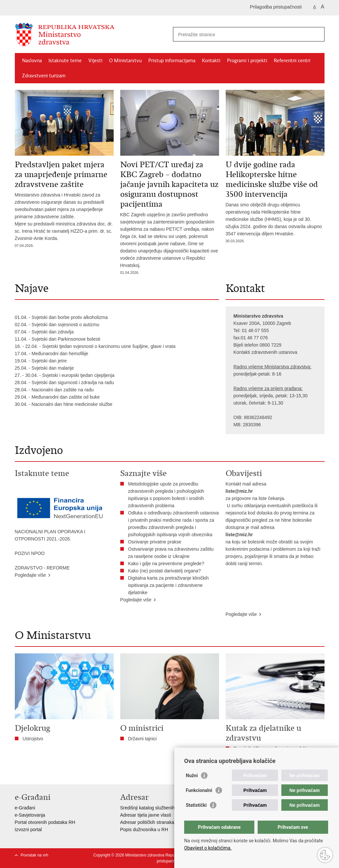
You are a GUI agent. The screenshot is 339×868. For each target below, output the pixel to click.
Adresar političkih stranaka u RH (153, 822)
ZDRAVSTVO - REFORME (42, 568)
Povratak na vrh (35, 855)
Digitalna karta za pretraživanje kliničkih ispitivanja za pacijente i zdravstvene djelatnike (169, 585)
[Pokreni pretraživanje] (317, 34)
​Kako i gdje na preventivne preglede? (168, 564)
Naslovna (32, 61)
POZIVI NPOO (30, 553)
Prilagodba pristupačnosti (276, 7)
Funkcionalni (199, 790)
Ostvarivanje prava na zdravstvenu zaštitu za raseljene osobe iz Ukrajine (171, 553)
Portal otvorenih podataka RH (45, 822)
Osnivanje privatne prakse (155, 542)
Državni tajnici (142, 739)
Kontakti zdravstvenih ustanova (266, 352)
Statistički (196, 805)
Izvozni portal (28, 829)
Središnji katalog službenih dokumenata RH (165, 808)
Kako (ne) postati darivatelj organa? (166, 571)
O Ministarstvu (125, 61)
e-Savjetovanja (30, 815)
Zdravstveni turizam (44, 76)
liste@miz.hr (239, 491)
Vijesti (95, 61)
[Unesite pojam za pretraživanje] (242, 34)
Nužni (192, 776)
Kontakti (211, 61)
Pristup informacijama (172, 61)
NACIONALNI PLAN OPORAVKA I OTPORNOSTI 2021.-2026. (50, 535)
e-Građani (25, 808)
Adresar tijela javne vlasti (146, 815)
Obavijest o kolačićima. (208, 848)
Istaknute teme (65, 61)
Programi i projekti (247, 61)
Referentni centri (292, 61)
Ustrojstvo (33, 739)
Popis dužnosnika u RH (144, 829)
